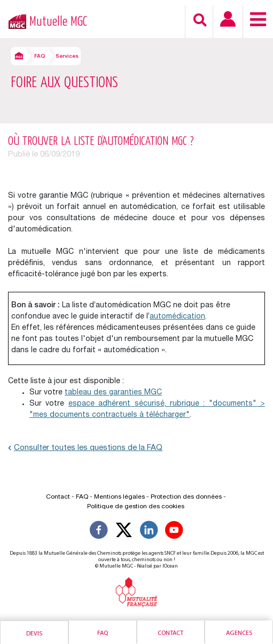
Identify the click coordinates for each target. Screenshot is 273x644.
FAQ (40, 57)
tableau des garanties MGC (113, 393)
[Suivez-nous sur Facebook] (99, 532)
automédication (177, 317)
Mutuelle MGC (58, 22)
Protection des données (186, 497)
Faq (103, 633)
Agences (239, 633)
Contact (170, 633)
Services (67, 57)
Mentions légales (119, 497)
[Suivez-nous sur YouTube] (174, 532)
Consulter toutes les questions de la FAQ (85, 448)
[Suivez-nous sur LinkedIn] (149, 532)
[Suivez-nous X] (124, 532)
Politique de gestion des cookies (136, 507)
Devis (34, 634)
